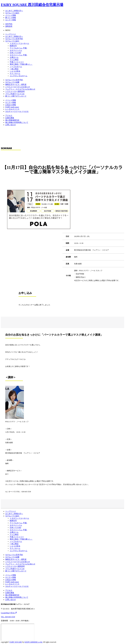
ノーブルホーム (16, 67)
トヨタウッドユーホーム (19, 43)
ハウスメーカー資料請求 (15, 91)
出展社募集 (10, 118)
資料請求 (9, 26)
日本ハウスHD (15, 53)
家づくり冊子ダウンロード (16, 96)
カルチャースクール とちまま (17, 111)
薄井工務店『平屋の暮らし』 (21, 64)
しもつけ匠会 (15, 71)
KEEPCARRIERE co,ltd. (34, 642)
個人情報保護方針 (12, 120)
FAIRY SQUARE (16, 642)
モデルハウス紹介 (12, 13)
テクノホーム (15, 73)
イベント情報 (11, 15)
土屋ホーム (14, 57)
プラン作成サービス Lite (15, 94)
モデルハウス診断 (12, 82)
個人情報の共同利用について (17, 122)
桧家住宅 (13, 46)
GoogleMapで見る (9, 613)
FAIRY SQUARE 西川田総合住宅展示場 (32, 5)
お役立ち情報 (11, 105)
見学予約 (9, 24)
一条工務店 (14, 69)
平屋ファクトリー (17, 62)
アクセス (9, 115)
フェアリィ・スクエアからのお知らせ (20, 89)
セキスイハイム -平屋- (18, 55)
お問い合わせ (11, 125)
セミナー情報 (11, 20)
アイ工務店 (14, 60)
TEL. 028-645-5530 (8, 617)
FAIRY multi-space (12, 107)
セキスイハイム (16, 50)
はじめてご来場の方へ (14, 11)
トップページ (11, 34)
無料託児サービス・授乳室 (16, 85)
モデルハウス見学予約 (14, 39)
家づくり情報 (11, 18)
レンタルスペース (12, 109)
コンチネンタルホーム (19, 76)
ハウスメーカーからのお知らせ (18, 87)
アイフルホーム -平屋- (18, 48)
